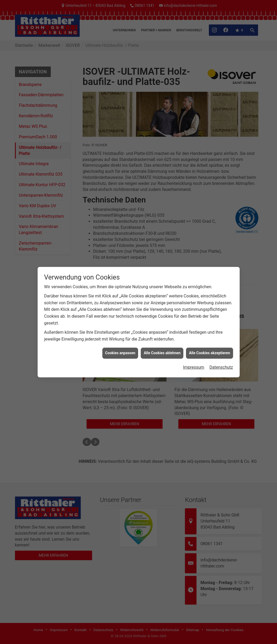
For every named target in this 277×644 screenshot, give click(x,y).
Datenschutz (221, 367)
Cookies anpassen (120, 353)
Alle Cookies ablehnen (162, 353)
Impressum (194, 367)
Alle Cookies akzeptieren (209, 353)
